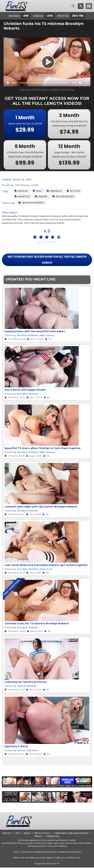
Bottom (73, 191)
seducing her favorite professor (26, 682)
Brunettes (22, 197)
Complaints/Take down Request (73, 834)
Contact (8, 834)
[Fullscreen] (86, 83)
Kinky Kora (46, 570)
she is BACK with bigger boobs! (25, 390)
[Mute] (80, 83)
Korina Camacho (28, 751)
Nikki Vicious (47, 336)
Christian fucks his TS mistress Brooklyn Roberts (37, 624)
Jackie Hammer (27, 686)
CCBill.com (59, 858)
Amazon (21, 191)
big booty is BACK (16, 747)
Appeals (40, 837)
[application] (47, 62)
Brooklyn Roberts (31, 203)
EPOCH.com (75, 858)
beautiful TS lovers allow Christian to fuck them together (43, 449)
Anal (37, 191)
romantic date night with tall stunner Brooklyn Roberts (41, 507)
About (28, 834)
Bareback (54, 191)
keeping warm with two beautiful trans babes (35, 332)
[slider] (44, 83)
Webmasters (55, 837)
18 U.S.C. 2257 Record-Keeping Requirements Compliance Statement (47, 852)
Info (19, 834)
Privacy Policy (44, 834)
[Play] (47, 62)
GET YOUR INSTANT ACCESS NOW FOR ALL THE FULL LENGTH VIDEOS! (47, 260)
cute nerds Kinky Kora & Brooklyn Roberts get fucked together (46, 566)
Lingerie (41, 197)
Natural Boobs (63, 197)
